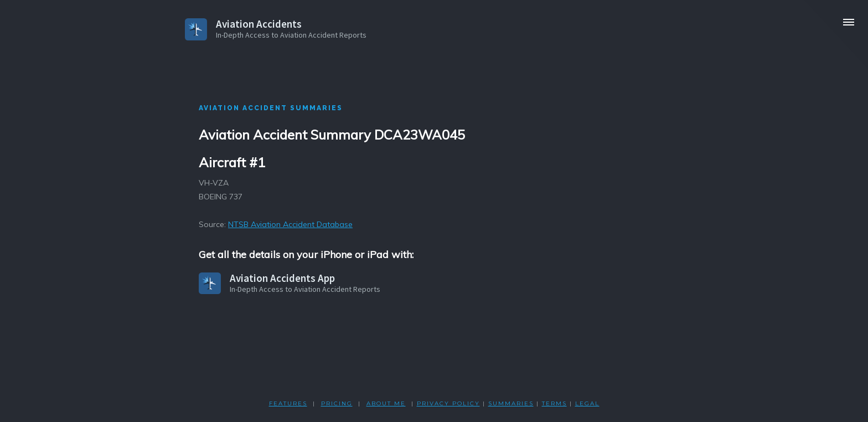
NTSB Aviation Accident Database (290, 224)
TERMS (554, 403)
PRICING (337, 403)
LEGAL (587, 403)
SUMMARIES (511, 403)
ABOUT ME (386, 403)
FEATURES (288, 403)
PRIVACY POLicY (448, 403)
